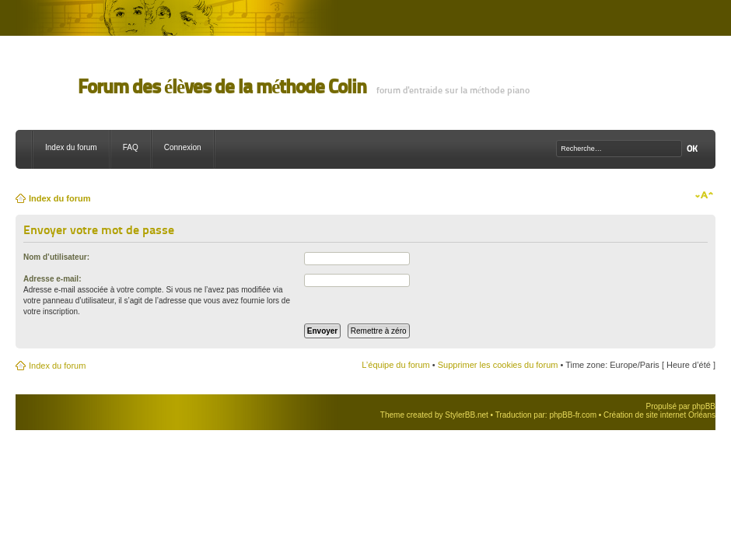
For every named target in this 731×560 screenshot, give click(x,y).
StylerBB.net (467, 415)
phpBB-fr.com (573, 415)
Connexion (183, 147)
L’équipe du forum (395, 365)
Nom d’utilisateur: (56, 257)
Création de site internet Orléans (659, 415)
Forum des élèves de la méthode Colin (222, 87)
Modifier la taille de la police (704, 195)
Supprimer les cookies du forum (498, 365)
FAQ (131, 147)
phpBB (704, 406)
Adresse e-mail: (52, 279)
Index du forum (71, 147)
